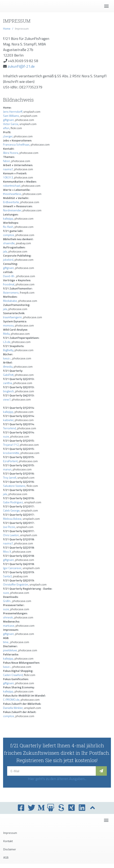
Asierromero (11, 292)
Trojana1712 (11, 445)
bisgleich (9, 391)
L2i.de (7, 342)
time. (6, 642)
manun (7, 469)
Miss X (7, 551)
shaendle (9, 243)
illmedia (8, 366)
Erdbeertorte (11, 202)
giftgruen (9, 120)
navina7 (8, 169)
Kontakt (8, 841)
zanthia (8, 383)
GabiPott (8, 375)
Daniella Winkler (13, 708)
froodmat (9, 284)
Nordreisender (12, 210)
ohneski (8, 617)
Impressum (10, 833)
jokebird (8, 260)
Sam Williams (11, 116)
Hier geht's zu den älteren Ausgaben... (57, 779)
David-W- (9, 276)
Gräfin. (7, 601)
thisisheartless (12, 194)
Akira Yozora (11, 153)
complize (9, 235)
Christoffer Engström (16, 584)
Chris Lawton (11, 535)
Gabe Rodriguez (13, 502)
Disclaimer (10, 849)
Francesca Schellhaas (16, 144)
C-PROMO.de (11, 700)
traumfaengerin (13, 317)
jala (5, 251)
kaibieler (8, 420)
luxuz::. (7, 358)
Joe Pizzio (9, 527)
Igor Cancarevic (12, 568)
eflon (6, 128)
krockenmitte (11, 453)
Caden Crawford (13, 675)
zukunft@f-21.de (21, 66)
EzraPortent (10, 461)
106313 (8, 177)
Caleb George (11, 510)
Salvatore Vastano (14, 486)
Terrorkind (10, 428)
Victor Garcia (11, 124)
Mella (6, 334)
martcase (9, 626)
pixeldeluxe (10, 650)
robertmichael (12, 186)
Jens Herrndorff (13, 112)
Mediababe (10, 301)
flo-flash (8, 227)
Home (7, 28)
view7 (7, 399)
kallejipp (8, 218)
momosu (8, 325)
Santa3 (7, 576)
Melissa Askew (12, 519)
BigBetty (8, 350)
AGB (6, 857)
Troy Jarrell (10, 477)
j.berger (8, 136)
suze (6, 436)
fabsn (7, 161)
